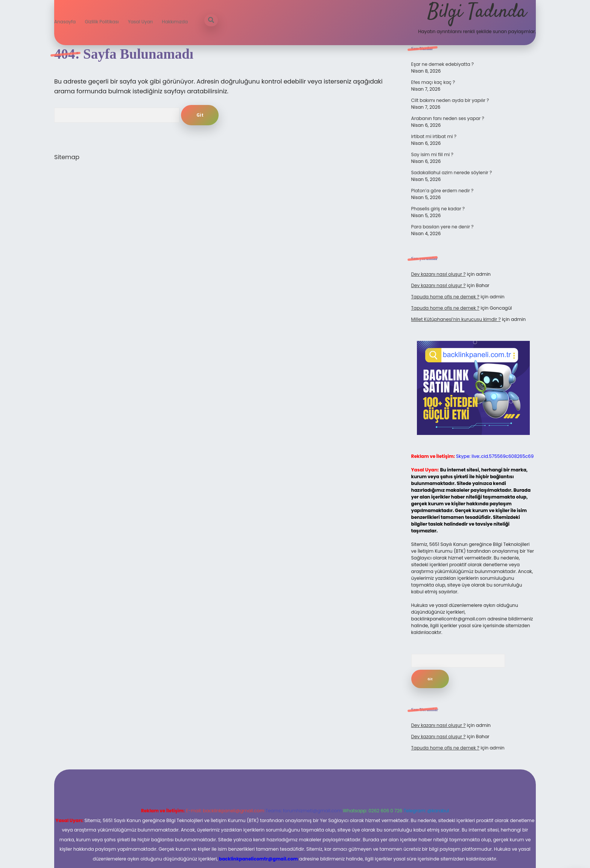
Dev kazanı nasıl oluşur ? (439, 274)
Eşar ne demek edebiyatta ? (443, 64)
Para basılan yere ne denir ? (442, 227)
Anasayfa (65, 22)
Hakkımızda (175, 22)
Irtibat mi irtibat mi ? (434, 136)
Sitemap (67, 157)
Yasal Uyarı (140, 22)
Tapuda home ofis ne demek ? (446, 297)
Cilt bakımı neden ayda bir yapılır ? (450, 100)
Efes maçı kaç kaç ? (433, 82)
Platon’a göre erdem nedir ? (442, 191)
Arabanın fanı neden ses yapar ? (448, 118)
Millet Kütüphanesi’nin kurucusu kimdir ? (456, 319)
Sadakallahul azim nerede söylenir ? (452, 173)
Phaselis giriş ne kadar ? (438, 209)
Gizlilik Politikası (102, 22)
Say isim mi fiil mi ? (432, 154)
